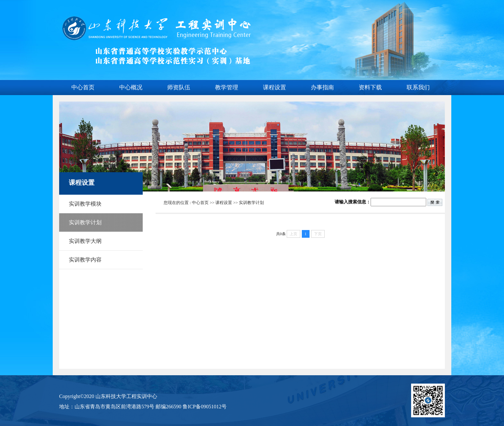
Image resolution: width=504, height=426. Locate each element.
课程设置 (274, 87)
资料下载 (370, 87)
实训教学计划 (251, 203)
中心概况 (131, 87)
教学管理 (227, 87)
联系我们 (418, 87)
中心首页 (83, 87)
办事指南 (322, 87)
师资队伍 (179, 87)
